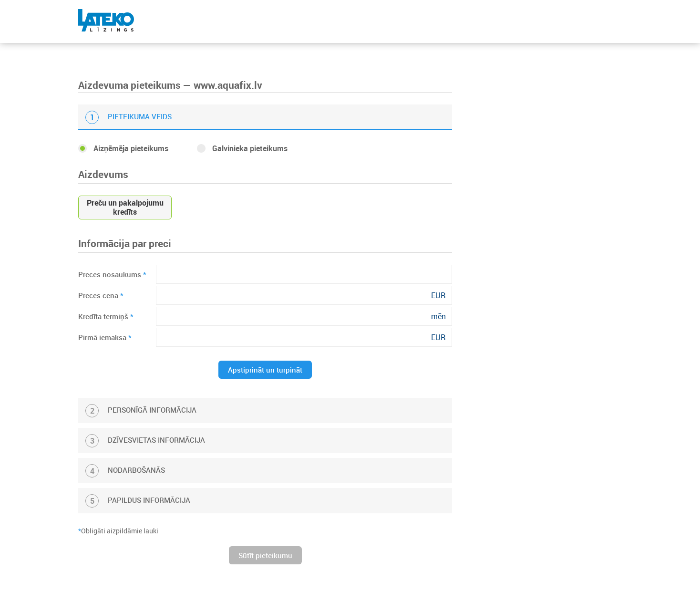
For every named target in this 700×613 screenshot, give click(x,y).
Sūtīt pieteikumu (265, 555)
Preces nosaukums (112, 274)
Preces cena (101, 295)
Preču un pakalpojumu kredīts (125, 207)
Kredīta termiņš (106, 316)
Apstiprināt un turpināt (265, 370)
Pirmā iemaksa (105, 337)
